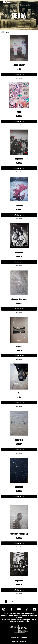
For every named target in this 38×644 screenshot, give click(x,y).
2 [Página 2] (9, 602)
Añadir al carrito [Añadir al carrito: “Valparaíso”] (19, 168)
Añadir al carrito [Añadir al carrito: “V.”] (19, 403)
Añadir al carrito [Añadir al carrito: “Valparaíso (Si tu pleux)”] (19, 543)
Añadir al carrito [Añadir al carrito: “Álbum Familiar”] (19, 74)
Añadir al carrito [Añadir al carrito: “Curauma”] (19, 356)
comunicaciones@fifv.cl (19, 642)
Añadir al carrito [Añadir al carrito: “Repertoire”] (19, 449)
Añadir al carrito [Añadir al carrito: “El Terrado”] (19, 262)
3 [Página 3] (12, 602)
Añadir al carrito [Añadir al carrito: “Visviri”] (19, 121)
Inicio (3, 32)
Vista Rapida (19, 78)
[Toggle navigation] (35, 3)
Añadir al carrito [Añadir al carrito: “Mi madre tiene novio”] (19, 309)
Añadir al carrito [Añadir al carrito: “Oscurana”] (19, 215)
